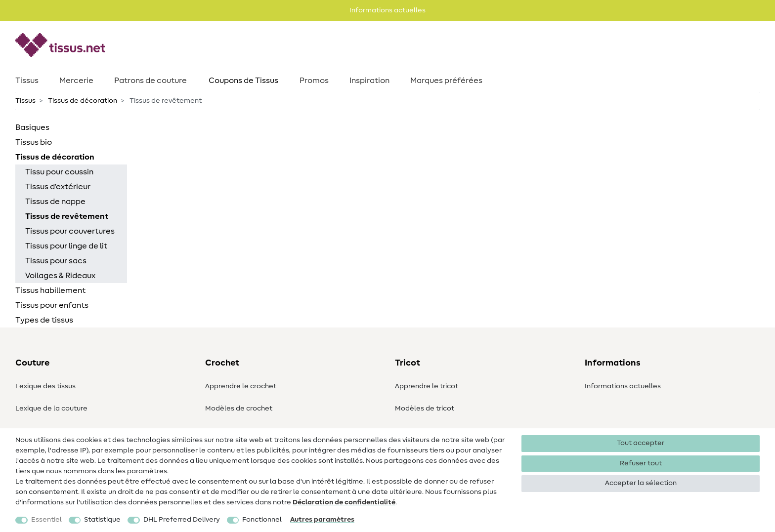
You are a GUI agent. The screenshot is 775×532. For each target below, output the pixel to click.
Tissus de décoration (82, 101)
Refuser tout (641, 463)
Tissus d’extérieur (58, 187)
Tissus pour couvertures (70, 231)
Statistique (102, 520)
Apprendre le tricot (427, 386)
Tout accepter (641, 443)
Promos (314, 81)
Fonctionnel (262, 520)
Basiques (32, 127)
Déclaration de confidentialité (344, 502)
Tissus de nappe (55, 202)
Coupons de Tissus (243, 81)
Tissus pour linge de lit (66, 246)
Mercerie (76, 81)
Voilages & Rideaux (60, 276)
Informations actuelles (623, 386)
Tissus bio (34, 142)
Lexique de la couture (51, 409)
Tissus (27, 81)
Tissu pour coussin (59, 172)
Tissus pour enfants (52, 305)
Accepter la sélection (641, 483)
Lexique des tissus (45, 386)
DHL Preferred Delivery (182, 520)
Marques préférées (446, 81)
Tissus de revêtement (67, 216)
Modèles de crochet (239, 409)
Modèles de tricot (425, 409)
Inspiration (369, 81)
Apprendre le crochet (241, 386)
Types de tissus (44, 320)
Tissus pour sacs (56, 261)
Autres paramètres (322, 520)
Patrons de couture (151, 81)
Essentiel (46, 520)
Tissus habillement (50, 290)
